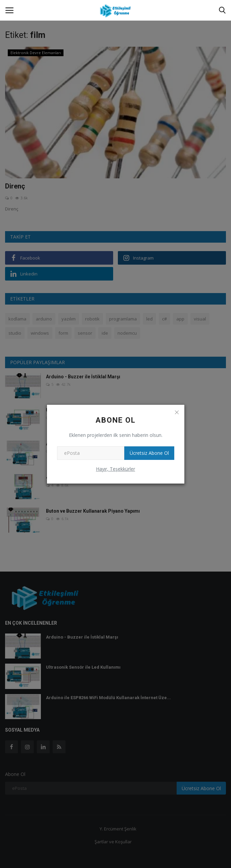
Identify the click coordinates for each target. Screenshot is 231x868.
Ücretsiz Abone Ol (149, 453)
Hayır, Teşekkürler (115, 469)
